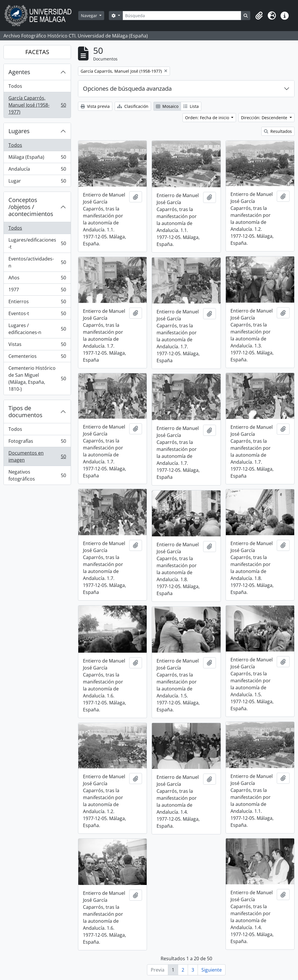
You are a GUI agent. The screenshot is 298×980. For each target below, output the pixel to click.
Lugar (37, 182)
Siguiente (212, 970)
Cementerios (37, 357)
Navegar (90, 16)
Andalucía (37, 170)
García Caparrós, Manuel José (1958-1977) (37, 105)
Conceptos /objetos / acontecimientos (31, 207)
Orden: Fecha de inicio (208, 118)
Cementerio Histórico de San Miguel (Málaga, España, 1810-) (37, 379)
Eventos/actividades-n (37, 262)
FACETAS (37, 52)
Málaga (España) (37, 158)
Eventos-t (37, 315)
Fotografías (37, 442)
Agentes (19, 72)
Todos (15, 86)
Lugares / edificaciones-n (37, 329)
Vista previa (95, 106)
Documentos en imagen (37, 456)
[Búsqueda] (182, 16)
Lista (191, 106)
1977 (37, 291)
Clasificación (133, 106)
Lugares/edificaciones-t (37, 243)
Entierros (37, 303)
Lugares (19, 131)
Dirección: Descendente (265, 118)
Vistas (37, 346)
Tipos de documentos (25, 412)
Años (37, 279)
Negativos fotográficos (37, 475)
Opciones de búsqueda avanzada (127, 89)
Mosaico (167, 106)
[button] (259, 16)
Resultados (278, 131)
